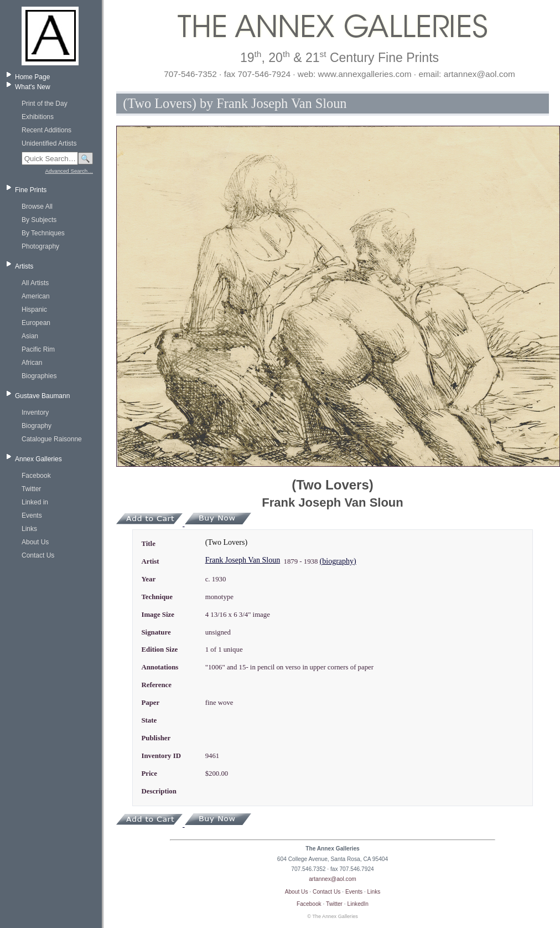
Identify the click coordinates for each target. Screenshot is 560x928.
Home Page (32, 77)
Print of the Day (45, 104)
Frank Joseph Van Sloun (243, 560)
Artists (24, 266)
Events (32, 515)
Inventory (35, 413)
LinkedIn (358, 904)
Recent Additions (46, 130)
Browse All (37, 207)
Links (29, 529)
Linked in (35, 502)
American (36, 296)
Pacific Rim (38, 349)
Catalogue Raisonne (52, 439)
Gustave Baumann (42, 396)
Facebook (36, 476)
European (36, 323)
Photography (40, 246)
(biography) (338, 561)
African (32, 363)
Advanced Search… (69, 171)
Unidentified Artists (49, 143)
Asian (30, 336)
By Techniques (43, 233)
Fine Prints (31, 190)
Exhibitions (38, 117)
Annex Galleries (38, 459)
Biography (37, 426)
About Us (35, 542)
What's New (33, 87)
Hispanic (34, 310)
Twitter (31, 489)
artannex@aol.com (333, 879)
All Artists (35, 283)
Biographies (39, 376)
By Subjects (39, 220)
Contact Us (38, 555)
